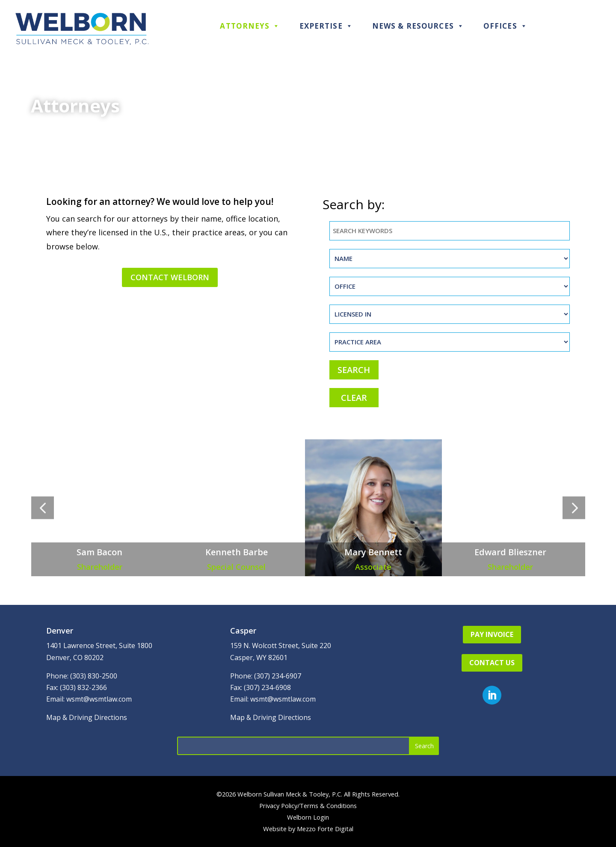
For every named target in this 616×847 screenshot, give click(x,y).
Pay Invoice (492, 634)
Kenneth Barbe (237, 552)
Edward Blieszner (510, 552)
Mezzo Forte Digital (325, 829)
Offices (505, 26)
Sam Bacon (99, 552)
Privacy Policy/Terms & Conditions (308, 806)
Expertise (326, 26)
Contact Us (492, 663)
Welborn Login (308, 817)
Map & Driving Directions (87, 717)
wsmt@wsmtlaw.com (99, 699)
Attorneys (250, 26)
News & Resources (418, 26)
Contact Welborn (170, 277)
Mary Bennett (373, 552)
